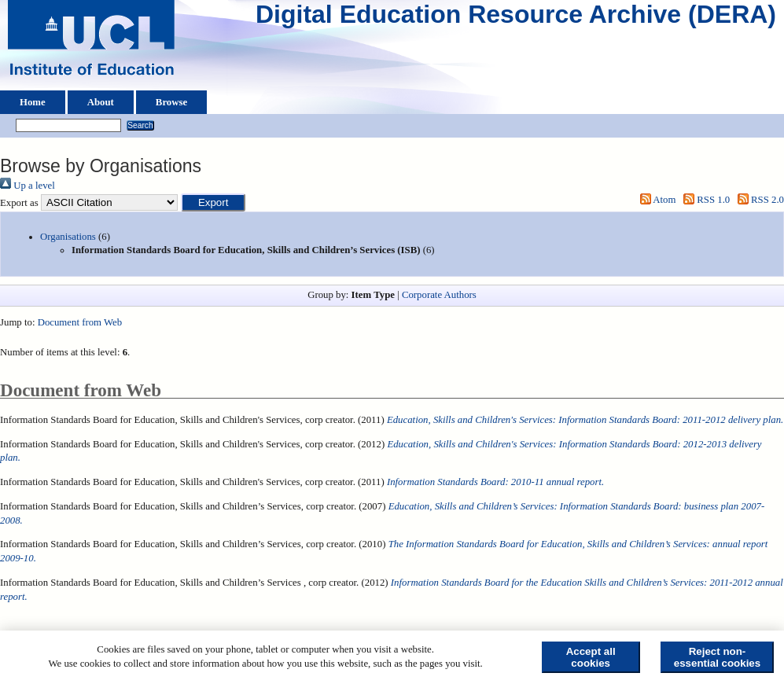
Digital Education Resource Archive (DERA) (516, 18)
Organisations (68, 237)
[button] (213, 202)
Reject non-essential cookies (717, 657)
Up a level (28, 186)
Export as (19, 203)
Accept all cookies (591, 657)
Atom (655, 200)
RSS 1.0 (705, 200)
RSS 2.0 (758, 200)
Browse (171, 102)
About (101, 102)
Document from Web (80, 322)
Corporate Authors (439, 295)
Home (33, 102)
